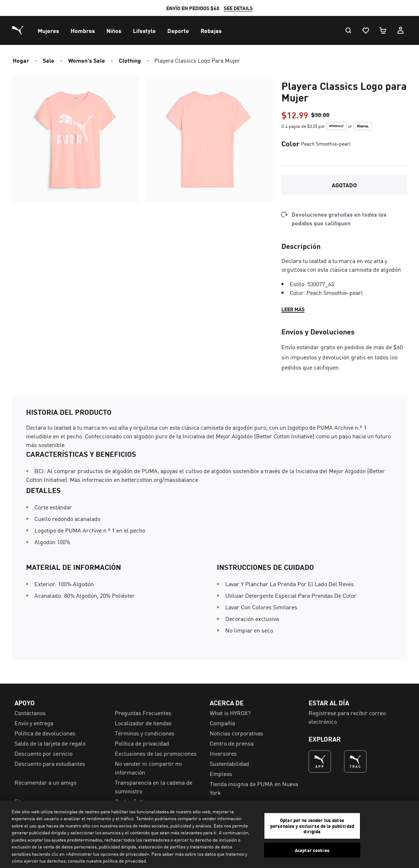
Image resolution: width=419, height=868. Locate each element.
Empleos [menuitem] (221, 773)
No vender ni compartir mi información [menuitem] (148, 768)
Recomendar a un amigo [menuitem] (45, 782)
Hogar (21, 60)
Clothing (130, 60)
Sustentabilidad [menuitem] (229, 763)
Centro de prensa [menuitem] (232, 743)
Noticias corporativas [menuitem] (236, 733)
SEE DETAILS (251, 8)
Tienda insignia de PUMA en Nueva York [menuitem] (254, 788)
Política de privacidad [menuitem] (142, 743)
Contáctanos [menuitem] (30, 713)
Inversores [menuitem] (223, 753)
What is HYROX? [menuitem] (230, 713)
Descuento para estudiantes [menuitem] (50, 763)
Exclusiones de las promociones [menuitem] (156, 753)
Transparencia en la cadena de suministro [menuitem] (154, 786)
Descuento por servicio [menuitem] (43, 753)
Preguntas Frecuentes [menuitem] (143, 713)
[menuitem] (48, 30)
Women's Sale (87, 60)
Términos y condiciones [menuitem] (145, 733)
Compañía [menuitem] (222, 723)
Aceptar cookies (312, 850)
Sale (49, 60)
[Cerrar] (407, 833)
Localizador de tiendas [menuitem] (143, 723)
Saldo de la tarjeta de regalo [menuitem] (50, 743)
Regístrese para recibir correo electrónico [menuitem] (347, 717)
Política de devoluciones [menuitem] (45, 733)
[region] (209, 834)
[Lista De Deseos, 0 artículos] (365, 30)
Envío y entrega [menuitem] (34, 723)
